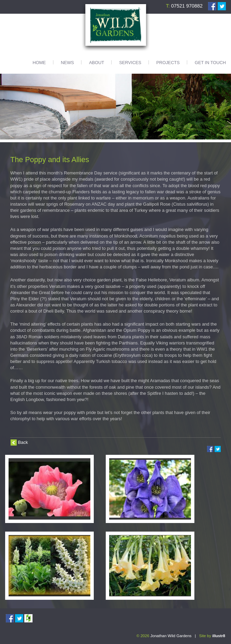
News (67, 63)
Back (23, 442)
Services (130, 63)
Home (39, 63)
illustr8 (219, 636)
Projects (168, 63)
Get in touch (210, 63)
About (97, 63)
